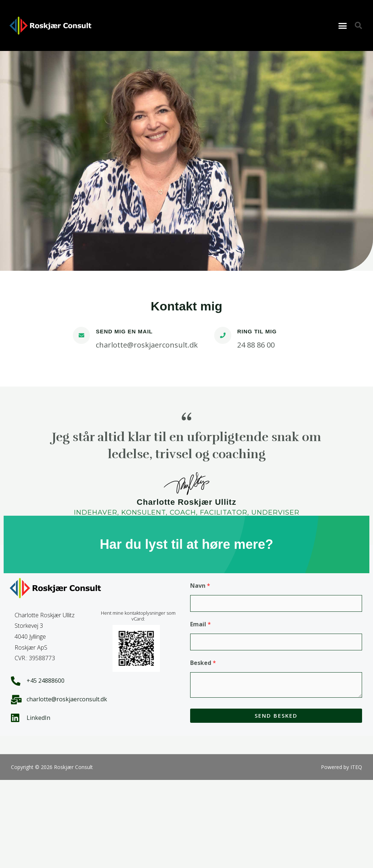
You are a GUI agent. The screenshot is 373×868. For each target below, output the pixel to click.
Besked (203, 663)
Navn (200, 586)
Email (201, 624)
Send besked (276, 716)
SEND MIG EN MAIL (125, 331)
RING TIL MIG (257, 331)
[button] (343, 25)
